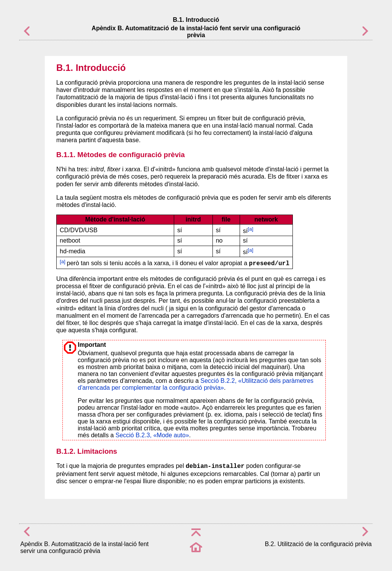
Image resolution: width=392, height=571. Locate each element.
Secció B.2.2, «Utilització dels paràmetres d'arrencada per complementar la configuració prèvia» (196, 384)
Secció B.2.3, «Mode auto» (152, 435)
